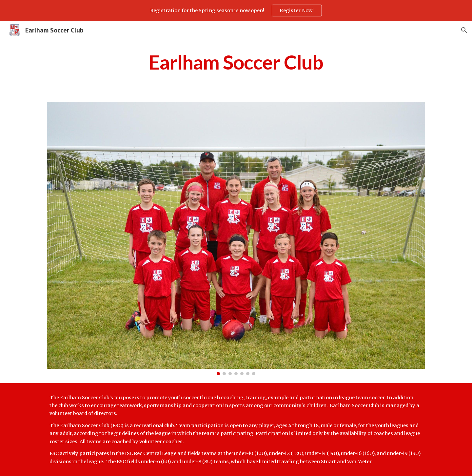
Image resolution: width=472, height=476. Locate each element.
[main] (236, 62)
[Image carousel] (236, 239)
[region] (236, 10)
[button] (464, 30)
